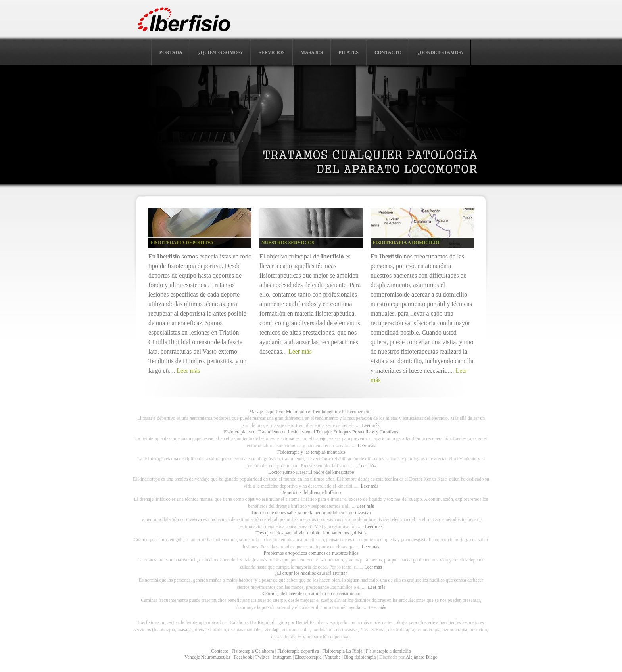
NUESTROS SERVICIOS (288, 243)
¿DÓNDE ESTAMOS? (440, 52)
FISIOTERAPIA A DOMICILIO (406, 243)
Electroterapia (308, 657)
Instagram (282, 657)
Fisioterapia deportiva (298, 651)
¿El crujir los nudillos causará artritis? (311, 573)
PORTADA (171, 52)
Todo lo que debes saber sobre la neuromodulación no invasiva (311, 513)
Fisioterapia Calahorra (253, 651)
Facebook (243, 657)
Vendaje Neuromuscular (207, 657)
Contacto (220, 651)
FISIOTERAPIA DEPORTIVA (182, 243)
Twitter (262, 657)
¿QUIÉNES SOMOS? (221, 52)
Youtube (333, 657)
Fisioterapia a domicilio (388, 651)
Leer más (188, 370)
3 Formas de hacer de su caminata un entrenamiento (311, 594)
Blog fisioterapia (360, 657)
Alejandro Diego (422, 657)
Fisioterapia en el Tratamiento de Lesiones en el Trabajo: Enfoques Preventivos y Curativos (311, 432)
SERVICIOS (272, 52)
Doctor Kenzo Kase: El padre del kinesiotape (311, 472)
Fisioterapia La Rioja (342, 651)
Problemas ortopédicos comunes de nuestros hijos (311, 553)
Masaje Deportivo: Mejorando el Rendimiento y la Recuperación (311, 412)
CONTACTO (388, 52)
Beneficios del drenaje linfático (311, 492)
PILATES (349, 52)
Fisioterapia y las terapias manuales (311, 452)
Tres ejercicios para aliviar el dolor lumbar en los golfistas (311, 533)
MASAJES (312, 52)
